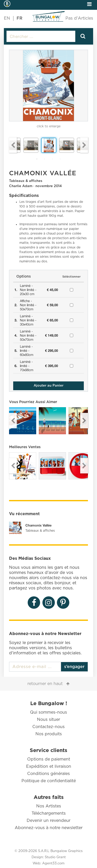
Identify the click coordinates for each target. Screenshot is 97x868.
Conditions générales (48, 774)
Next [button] (84, 145)
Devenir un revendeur (48, 821)
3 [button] (53, 159)
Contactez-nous (48, 727)
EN (7, 18)
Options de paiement (49, 759)
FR (20, 18)
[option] (48, 86)
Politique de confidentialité (49, 781)
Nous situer (48, 720)
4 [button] (60, 159)
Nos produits (49, 734)
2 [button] (45, 159)
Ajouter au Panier (48, 386)
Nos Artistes (49, 806)
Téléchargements (49, 813)
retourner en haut (45, 684)
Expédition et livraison (49, 766)
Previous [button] (13, 145)
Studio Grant (55, 857)
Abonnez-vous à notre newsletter (49, 828)
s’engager (74, 667)
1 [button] (37, 159)
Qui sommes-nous (48, 712)
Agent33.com (53, 863)
